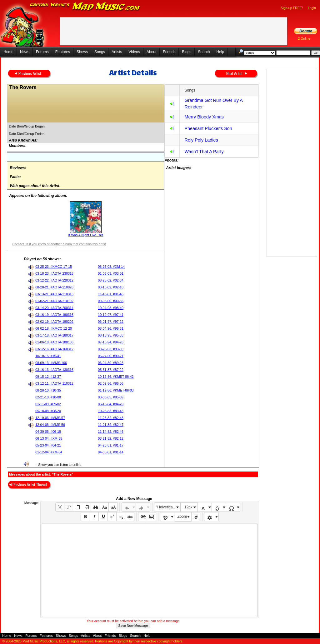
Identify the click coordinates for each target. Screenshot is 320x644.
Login (312, 8)
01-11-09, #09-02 (48, 404)
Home (8, 52)
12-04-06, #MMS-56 (50, 425)
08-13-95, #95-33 (111, 335)
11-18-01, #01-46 (111, 294)
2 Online (304, 38)
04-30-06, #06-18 (48, 432)
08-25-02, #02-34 (111, 280)
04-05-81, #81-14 (111, 452)
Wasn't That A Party (204, 152)
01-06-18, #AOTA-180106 (54, 342)
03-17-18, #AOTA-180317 (54, 335)
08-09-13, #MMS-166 (51, 363)
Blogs (187, 52)
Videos (134, 52)
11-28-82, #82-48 (111, 418)
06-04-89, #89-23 (111, 363)
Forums (42, 52)
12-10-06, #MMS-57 (50, 418)
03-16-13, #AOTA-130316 (54, 370)
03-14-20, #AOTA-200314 (54, 308)
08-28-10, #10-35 (48, 390)
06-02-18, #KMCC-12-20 (54, 328)
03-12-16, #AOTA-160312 (54, 349)
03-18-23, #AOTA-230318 (54, 273)
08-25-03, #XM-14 (111, 267)
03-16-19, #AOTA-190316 (54, 315)
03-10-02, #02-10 (111, 287)
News (25, 52)
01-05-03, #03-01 (111, 273)
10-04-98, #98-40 (111, 308)
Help (220, 52)
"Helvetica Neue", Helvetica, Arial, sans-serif (168, 507)
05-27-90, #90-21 (111, 356)
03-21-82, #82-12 (111, 438)
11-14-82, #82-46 (111, 432)
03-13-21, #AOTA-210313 (54, 294)
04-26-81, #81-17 (111, 445)
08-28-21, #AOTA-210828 (54, 287)
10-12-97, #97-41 (111, 315)
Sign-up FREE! (292, 8)
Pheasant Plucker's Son (208, 128)
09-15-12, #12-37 (48, 377)
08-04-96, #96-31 (111, 328)
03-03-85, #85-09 (111, 397)
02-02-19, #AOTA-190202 (54, 322)
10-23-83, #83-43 (111, 411)
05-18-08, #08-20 (48, 411)
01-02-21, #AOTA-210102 (54, 301)
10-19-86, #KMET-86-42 (116, 377)
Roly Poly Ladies (201, 140)
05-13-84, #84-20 (111, 404)
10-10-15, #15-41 (48, 356)
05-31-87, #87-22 (111, 370)
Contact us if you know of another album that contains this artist (59, 244)
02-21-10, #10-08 (48, 397)
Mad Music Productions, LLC (44, 641)
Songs (100, 52)
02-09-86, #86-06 (111, 383)
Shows (82, 52)
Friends (169, 52)
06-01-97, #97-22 (111, 322)
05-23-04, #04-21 (48, 445)
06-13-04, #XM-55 (49, 438)
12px (188, 507)
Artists (117, 52)
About (151, 52)
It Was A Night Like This (86, 235)
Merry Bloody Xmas (204, 117)
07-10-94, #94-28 (111, 342)
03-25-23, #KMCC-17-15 (54, 267)
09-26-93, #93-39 (111, 349)
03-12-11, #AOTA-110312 (54, 383)
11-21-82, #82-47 (111, 425)
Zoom (182, 517)
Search (204, 52)
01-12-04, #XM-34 (49, 452)
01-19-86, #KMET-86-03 (116, 390)
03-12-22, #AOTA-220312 (54, 280)
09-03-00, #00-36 (111, 301)
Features (63, 52)
